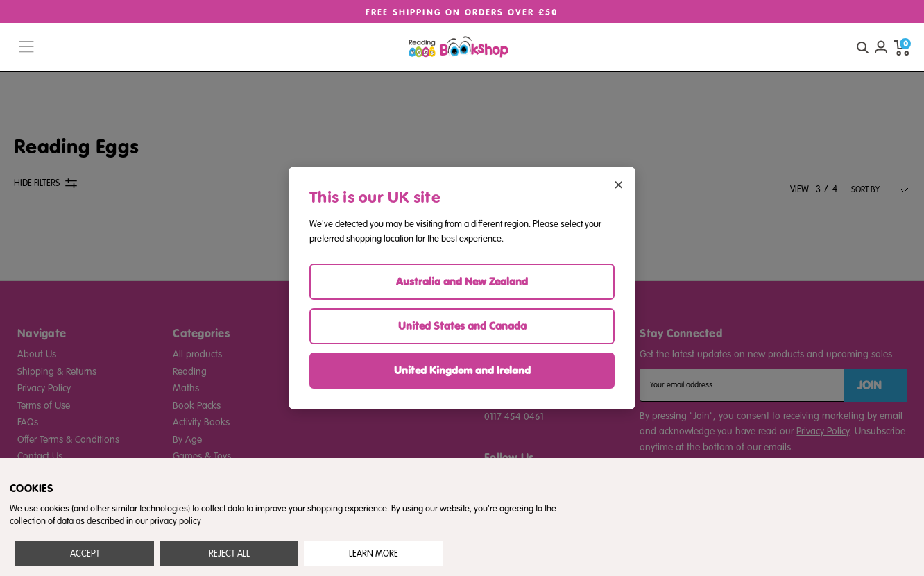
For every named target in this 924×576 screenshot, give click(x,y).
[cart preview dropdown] (902, 47)
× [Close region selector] (618, 184)
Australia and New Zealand (462, 281)
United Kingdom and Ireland (462, 370)
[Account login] (881, 47)
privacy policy (176, 521)
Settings (374, 554)
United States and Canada (462, 326)
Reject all (229, 554)
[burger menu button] (26, 48)
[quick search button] (862, 47)
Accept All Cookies (85, 554)
